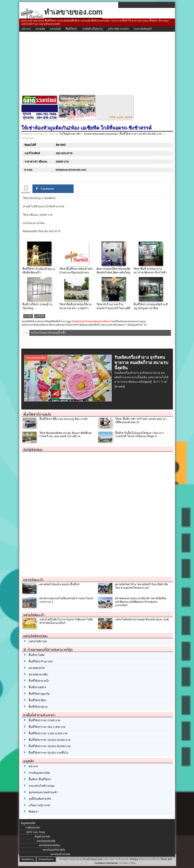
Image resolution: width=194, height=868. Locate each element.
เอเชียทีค (40, 316)
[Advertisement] (97, 64)
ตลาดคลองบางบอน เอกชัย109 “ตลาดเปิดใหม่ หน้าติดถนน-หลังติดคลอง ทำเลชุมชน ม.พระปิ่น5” (141, 602)
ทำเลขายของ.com (93, 859)
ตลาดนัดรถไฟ (37, 668)
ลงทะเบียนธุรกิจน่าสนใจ (54, 850)
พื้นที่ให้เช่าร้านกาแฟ (40, 662)
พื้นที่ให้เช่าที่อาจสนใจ (37, 414)
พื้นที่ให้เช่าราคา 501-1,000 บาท (47, 727)
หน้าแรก (26, 29)
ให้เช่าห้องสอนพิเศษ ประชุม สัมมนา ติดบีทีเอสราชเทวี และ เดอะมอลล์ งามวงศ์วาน (66, 435)
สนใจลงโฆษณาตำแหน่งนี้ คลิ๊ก (48, 333)
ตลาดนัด (40, 29)
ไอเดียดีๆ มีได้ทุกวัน (93, 29)
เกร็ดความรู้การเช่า (40, 805)
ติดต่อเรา (34, 812)
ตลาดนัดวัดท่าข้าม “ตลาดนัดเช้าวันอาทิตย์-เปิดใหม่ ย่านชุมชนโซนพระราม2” (141, 586)
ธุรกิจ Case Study (36, 832)
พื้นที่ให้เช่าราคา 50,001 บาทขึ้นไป (48, 753)
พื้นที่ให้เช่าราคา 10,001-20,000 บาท (50, 740)
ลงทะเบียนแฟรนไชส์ (46, 841)
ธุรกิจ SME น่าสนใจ (118, 29)
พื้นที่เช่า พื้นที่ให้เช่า (40, 779)
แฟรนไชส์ (55, 29)
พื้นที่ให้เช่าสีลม (37, 700)
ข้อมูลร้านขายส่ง (42, 837)
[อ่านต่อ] (120, 386)
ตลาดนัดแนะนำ (33, 580)
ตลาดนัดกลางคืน (38, 675)
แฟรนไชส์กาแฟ (38, 641)
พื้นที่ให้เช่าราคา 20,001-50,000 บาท (140, 134)
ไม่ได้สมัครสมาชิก (70, 134)
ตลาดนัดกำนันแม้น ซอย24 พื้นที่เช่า (60, 584)
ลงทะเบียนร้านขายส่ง (60, 854)
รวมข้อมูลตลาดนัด (39, 773)
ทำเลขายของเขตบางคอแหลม (101, 134)
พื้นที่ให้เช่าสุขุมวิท (39, 694)
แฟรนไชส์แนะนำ (34, 615)
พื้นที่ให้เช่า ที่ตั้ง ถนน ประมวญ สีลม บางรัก (64, 419)
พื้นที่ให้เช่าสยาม (38, 707)
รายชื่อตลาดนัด (33, 828)
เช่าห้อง (28, 316)
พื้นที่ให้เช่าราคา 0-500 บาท (44, 720)
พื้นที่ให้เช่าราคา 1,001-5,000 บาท (48, 733)
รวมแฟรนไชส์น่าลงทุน (42, 786)
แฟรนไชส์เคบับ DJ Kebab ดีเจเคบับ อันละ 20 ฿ (142, 619)
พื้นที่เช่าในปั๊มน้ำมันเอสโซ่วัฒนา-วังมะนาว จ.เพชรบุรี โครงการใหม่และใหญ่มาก (139, 435)
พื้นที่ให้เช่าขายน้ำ (39, 681)
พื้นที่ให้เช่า (71, 29)
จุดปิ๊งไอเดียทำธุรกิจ (40, 799)
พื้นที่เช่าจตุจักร (37, 687)
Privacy (134, 859)
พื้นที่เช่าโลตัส (36, 655)
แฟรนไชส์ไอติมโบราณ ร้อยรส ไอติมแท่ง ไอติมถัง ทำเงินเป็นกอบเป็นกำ (66, 621)
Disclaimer (112, 863)
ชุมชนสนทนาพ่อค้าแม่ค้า (43, 792)
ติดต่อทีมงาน (28, 859)
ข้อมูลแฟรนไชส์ (28, 823)
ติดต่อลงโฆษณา (46, 859)
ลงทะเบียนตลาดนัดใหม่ (49, 845)
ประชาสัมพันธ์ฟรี (143, 29)
